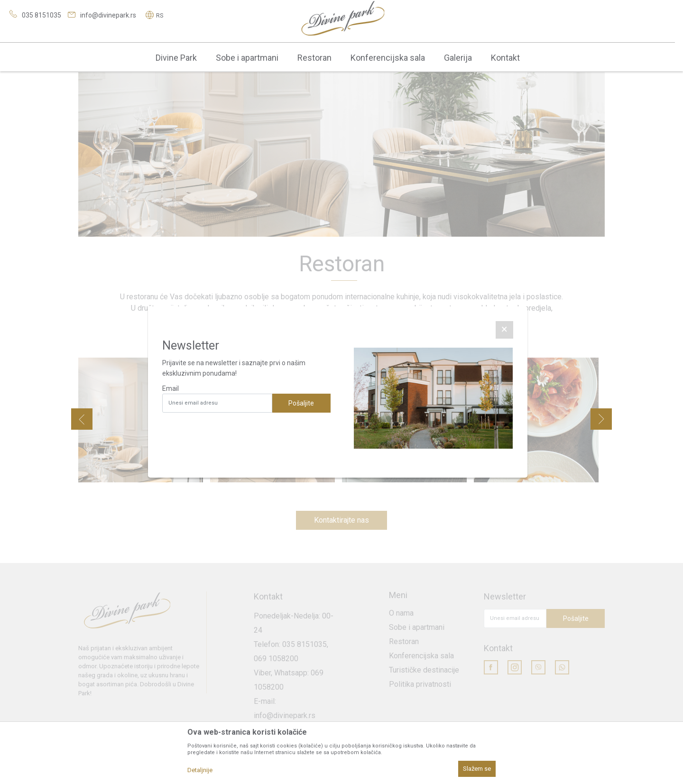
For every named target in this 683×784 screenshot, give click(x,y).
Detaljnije (200, 770)
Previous (82, 419)
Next (601, 419)
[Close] (504, 330)
